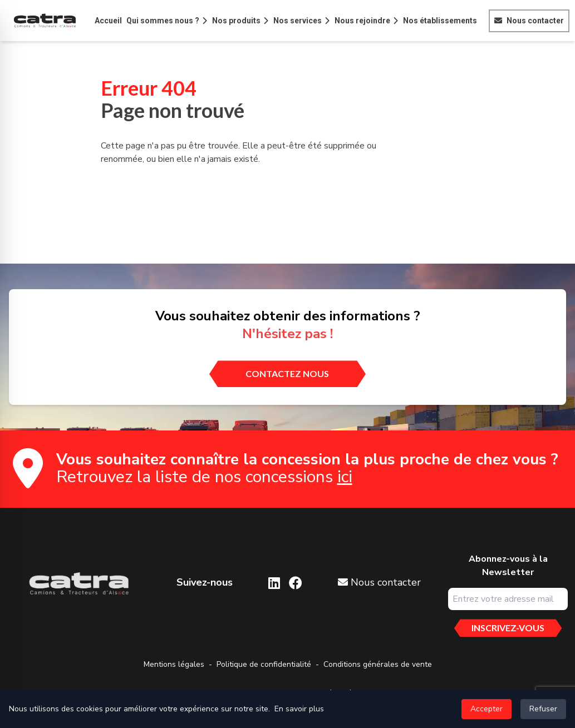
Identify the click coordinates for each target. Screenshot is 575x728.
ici (345, 477)
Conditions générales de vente (378, 664)
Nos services (298, 21)
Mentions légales (174, 664)
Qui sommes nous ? (163, 21)
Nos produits (236, 21)
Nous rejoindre (362, 21)
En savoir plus (299, 709)
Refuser (543, 709)
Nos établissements (440, 21)
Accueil (108, 21)
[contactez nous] (287, 374)
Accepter (486, 709)
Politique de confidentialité (264, 664)
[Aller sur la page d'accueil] (78, 584)
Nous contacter (535, 21)
